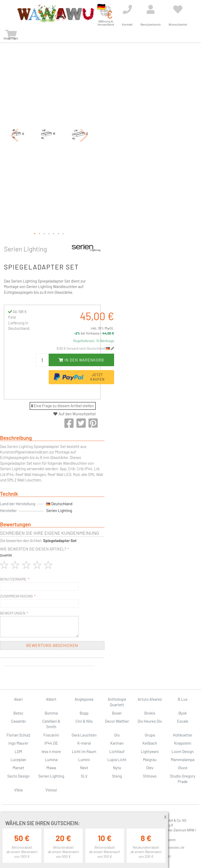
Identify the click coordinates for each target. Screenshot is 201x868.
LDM (18, 751)
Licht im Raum (84, 751)
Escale (183, 721)
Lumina (51, 760)
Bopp (84, 713)
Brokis (150, 713)
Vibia (18, 790)
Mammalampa (183, 760)
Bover (117, 713)
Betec (18, 713)
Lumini (84, 760)
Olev (150, 768)
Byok (183, 713)
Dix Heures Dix (150, 721)
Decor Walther (117, 721)
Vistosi (51, 790)
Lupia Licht (117, 760)
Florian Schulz (18, 735)
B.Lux (183, 699)
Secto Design (18, 776)
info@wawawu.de (172, 847)
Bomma (51, 713)
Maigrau (150, 760)
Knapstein (183, 743)
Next (84, 768)
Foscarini (51, 735)
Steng (117, 776)
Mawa (51, 768)
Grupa (150, 735)
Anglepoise (84, 699)
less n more (51, 751)
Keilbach (150, 743)
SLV (84, 776)
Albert (51, 699)
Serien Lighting (25, 249)
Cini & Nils (84, 721)
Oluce (183, 768)
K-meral (84, 743)
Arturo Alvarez (150, 699)
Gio (117, 735)
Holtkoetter (183, 735)
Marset (18, 768)
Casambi (18, 721)
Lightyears (150, 751)
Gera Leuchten (84, 735)
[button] (14, 135)
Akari (18, 699)
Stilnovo (150, 776)
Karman (117, 743)
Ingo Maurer (18, 743)
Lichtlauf (117, 751)
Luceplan (18, 760)
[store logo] (55, 14)
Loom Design (183, 751)
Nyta (117, 768)
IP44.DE (51, 743)
